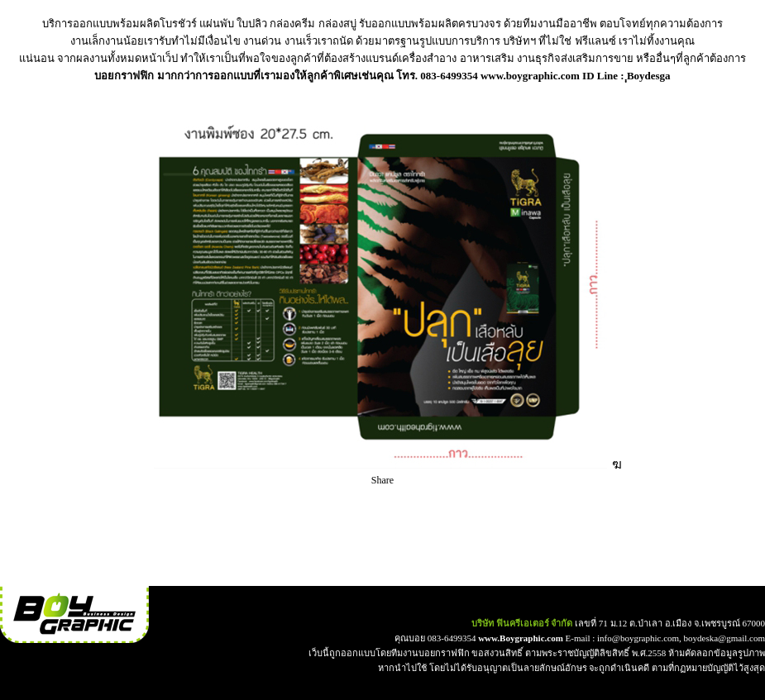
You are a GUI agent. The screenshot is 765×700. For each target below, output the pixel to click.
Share (382, 480)
